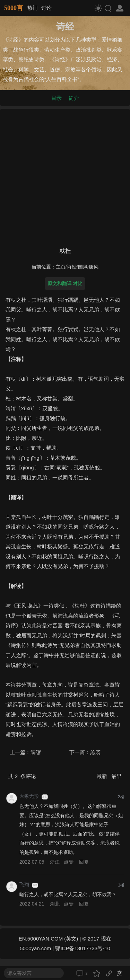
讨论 (46, 8)
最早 (116, 776)
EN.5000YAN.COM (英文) (48, 939)
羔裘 (95, 752)
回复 (84, 862)
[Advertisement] (65, 176)
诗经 (72, 267)
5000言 (14, 8)
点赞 (69, 862)
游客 (45, 797)
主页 (61, 267)
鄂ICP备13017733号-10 (83, 948)
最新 (103, 776)
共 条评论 (22, 776)
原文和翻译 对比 (65, 283)
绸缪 (36, 752)
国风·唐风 (88, 267)
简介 (74, 98)
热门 (33, 8)
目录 (57, 98)
